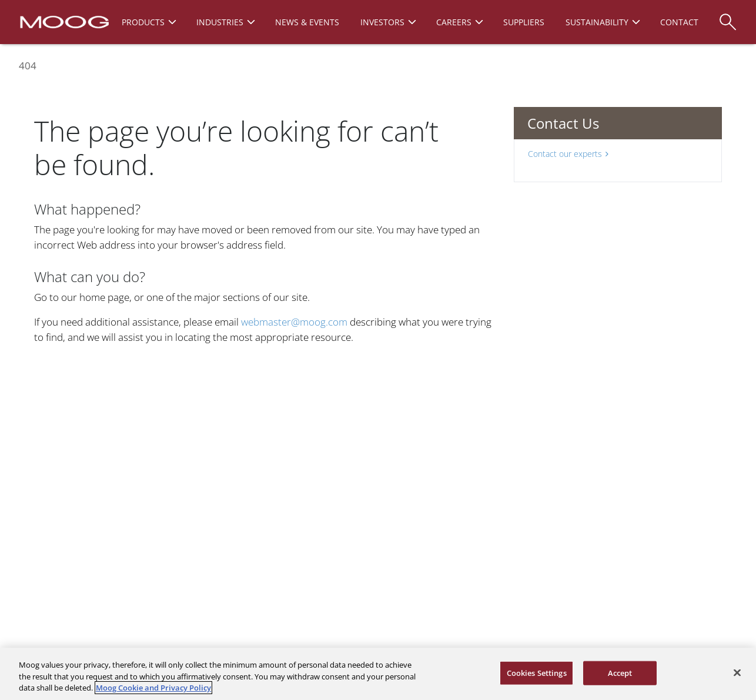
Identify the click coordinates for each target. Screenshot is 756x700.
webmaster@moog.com (294, 322)
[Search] (728, 16)
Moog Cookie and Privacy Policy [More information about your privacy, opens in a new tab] (153, 688)
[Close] (737, 672)
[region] (378, 674)
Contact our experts (568, 154)
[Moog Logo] (63, 21)
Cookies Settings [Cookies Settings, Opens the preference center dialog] (537, 672)
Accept (620, 672)
